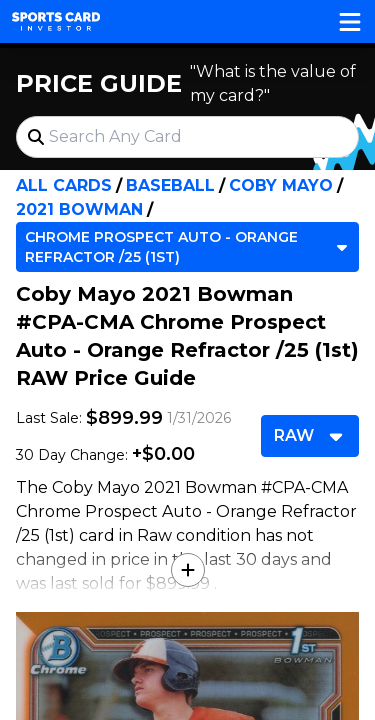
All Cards (64, 185)
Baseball (170, 185)
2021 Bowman (79, 209)
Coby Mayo (281, 185)
